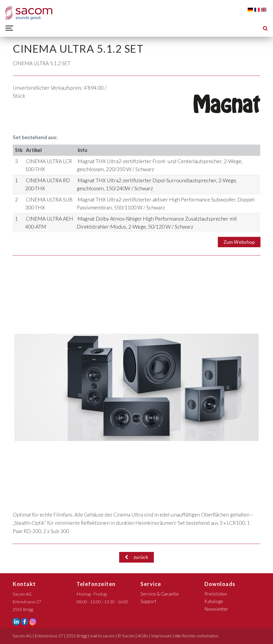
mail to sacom (102, 636)
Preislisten (216, 594)
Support (148, 601)
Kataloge (214, 601)
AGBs (143, 636)
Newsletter (216, 609)
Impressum (161, 636)
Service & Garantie (160, 594)
